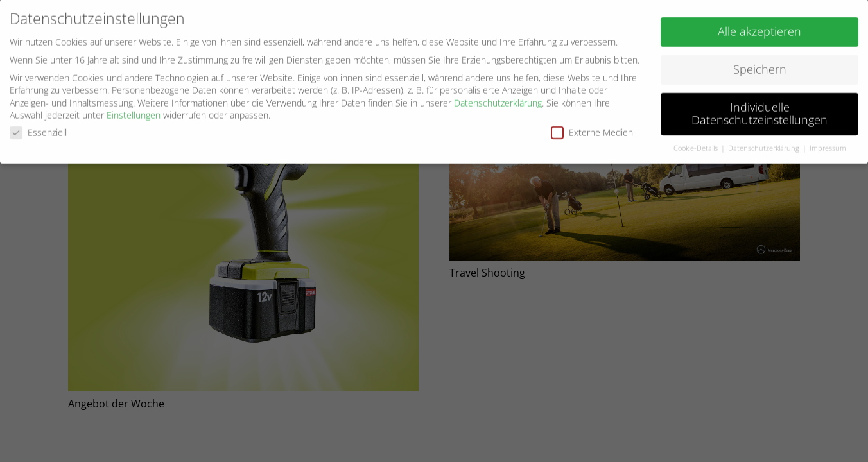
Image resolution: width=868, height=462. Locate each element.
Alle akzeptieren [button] (759, 28)
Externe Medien (592, 129)
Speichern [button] (760, 65)
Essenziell (38, 129)
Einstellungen (134, 111)
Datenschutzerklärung (498, 98)
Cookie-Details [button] (697, 144)
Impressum (828, 144)
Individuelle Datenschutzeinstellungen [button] (759, 110)
